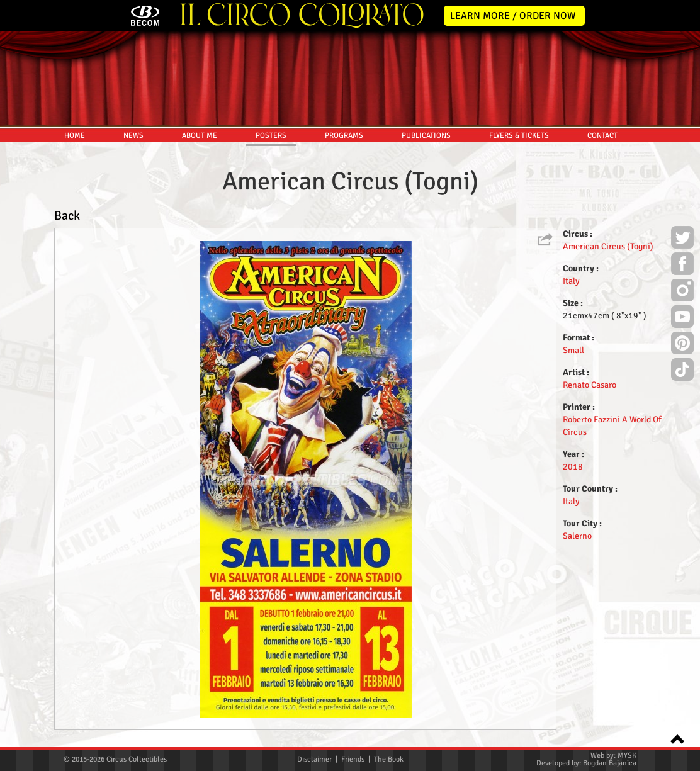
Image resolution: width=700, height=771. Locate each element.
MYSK (627, 756)
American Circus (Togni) (608, 246)
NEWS (133, 136)
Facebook (682, 266)
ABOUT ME (200, 136)
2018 (573, 467)
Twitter (682, 239)
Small (573, 350)
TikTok (682, 371)
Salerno (577, 536)
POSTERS (271, 136)
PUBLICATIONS (426, 136)
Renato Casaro (590, 385)
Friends (353, 759)
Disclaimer (314, 759)
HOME (75, 136)
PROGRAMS (344, 136)
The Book (389, 759)
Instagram (682, 292)
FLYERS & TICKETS (519, 136)
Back (67, 216)
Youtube (682, 318)
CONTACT (602, 136)
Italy (571, 281)
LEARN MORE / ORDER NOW (513, 16)
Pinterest (682, 345)
